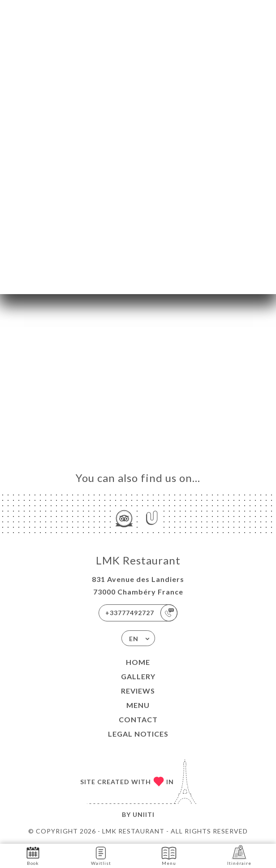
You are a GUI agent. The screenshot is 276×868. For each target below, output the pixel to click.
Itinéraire (239, 855)
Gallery (138, 676)
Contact (138, 719)
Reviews (138, 691)
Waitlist (101, 855)
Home (138, 662)
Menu (138, 705)
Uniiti (144, 814)
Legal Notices (138, 734)
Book (33, 855)
